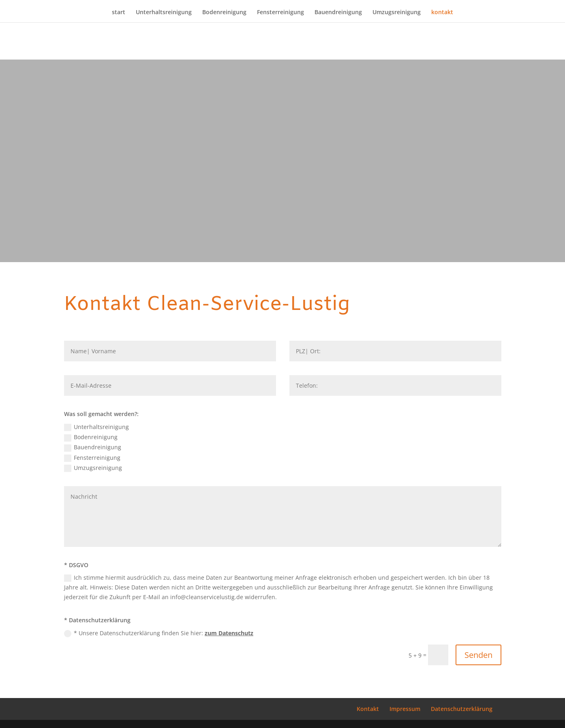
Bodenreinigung (224, 13)
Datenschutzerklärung (462, 709)
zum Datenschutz (229, 633)
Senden (478, 655)
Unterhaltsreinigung (164, 13)
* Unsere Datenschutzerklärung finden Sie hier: (159, 633)
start (119, 13)
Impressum (405, 709)
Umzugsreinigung (397, 13)
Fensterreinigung (280, 13)
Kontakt (368, 709)
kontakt (442, 13)
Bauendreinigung (338, 13)
